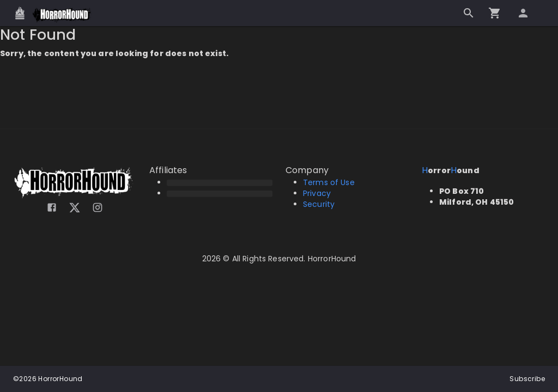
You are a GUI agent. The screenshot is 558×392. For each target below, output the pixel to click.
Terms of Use (329, 182)
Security (319, 204)
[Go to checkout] (495, 13)
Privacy (317, 193)
